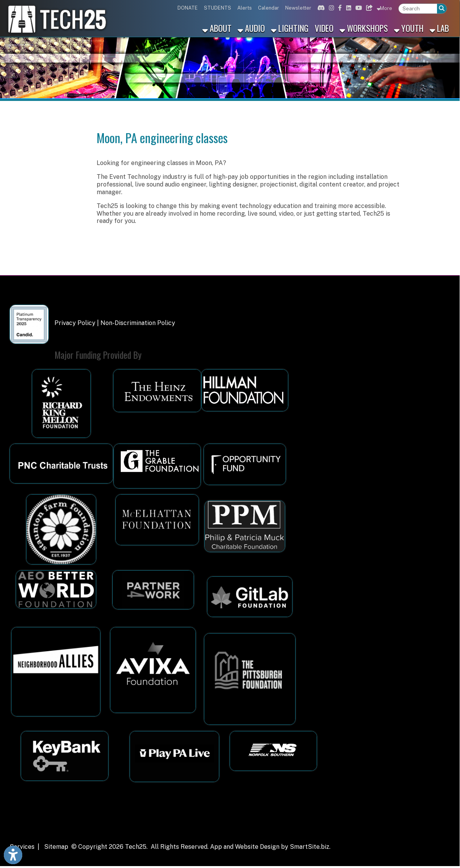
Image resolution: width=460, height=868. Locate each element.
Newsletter (298, 8)
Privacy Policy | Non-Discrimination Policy (115, 323)
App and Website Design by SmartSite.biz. (270, 847)
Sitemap (56, 847)
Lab (439, 28)
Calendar (269, 8)
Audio (251, 28)
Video (324, 28)
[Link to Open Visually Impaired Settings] (13, 855)
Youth (409, 28)
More (384, 8)
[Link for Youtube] (358, 8)
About (217, 28)
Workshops (364, 28)
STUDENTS (218, 8)
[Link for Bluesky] (368, 8)
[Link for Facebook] (339, 8)
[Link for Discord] (320, 8)
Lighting (290, 28)
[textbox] (418, 9)
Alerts (245, 8)
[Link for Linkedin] (348, 8)
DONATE (188, 8)
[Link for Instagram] (330, 8)
